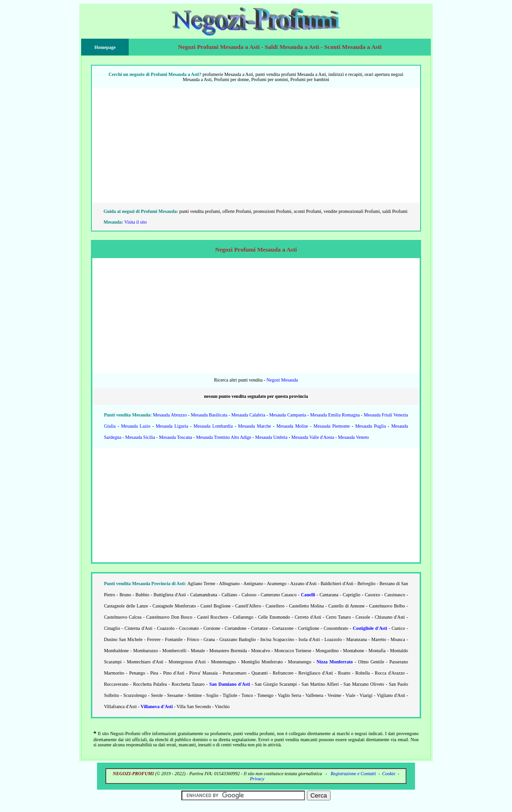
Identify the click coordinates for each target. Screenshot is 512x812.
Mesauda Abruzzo (170, 415)
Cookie (389, 774)
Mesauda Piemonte (332, 426)
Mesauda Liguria (172, 426)
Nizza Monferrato (335, 662)
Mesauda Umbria (271, 437)
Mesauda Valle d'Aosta (313, 437)
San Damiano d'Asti (230, 684)
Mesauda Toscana (176, 437)
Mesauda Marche (255, 426)
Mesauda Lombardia (213, 426)
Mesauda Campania (287, 415)
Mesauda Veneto (353, 437)
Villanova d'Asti (157, 706)
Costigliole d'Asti (370, 628)
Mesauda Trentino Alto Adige (224, 437)
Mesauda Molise (292, 426)
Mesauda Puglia (371, 426)
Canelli (308, 595)
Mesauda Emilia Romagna (335, 415)
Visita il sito (136, 222)
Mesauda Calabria (248, 415)
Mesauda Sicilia (140, 437)
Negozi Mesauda (282, 380)
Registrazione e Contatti (353, 774)
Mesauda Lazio (135, 426)
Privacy (257, 779)
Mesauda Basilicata (209, 415)
